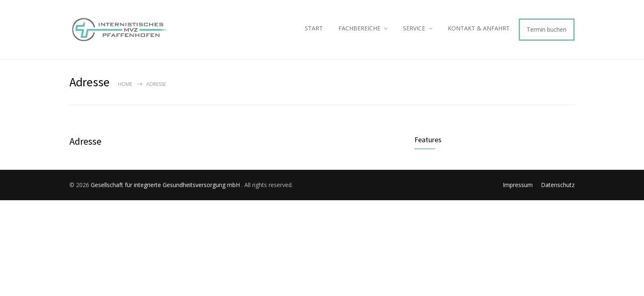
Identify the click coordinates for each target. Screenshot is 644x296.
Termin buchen (546, 29)
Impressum (518, 185)
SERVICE (414, 28)
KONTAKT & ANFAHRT (479, 28)
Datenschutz (558, 185)
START (314, 28)
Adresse (85, 141)
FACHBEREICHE (359, 28)
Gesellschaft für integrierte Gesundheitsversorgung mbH (166, 185)
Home (125, 84)
